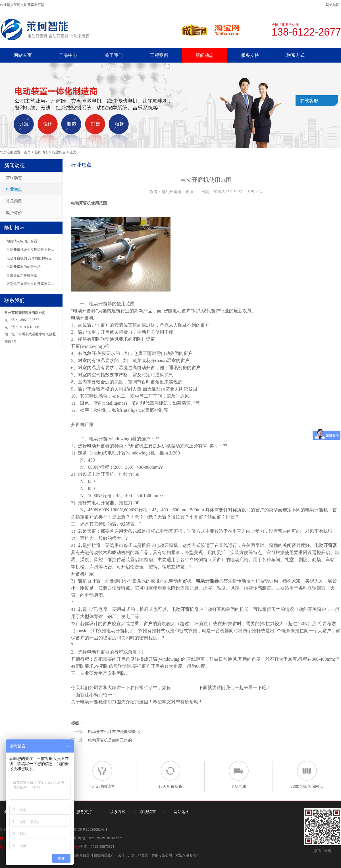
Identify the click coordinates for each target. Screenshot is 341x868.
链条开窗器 (81, 855)
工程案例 (159, 55)
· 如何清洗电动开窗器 (21, 241)
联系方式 (296, 55)
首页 (27, 152)
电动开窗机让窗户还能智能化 (114, 731)
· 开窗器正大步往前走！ (23, 275)
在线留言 (148, 812)
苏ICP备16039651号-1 (90, 830)
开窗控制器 (99, 855)
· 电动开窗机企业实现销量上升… (29, 250)
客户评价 (14, 213)
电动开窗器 (101, 304)
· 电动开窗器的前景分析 (23, 267)
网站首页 (23, 55)
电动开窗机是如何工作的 (110, 740)
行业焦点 (59, 152)
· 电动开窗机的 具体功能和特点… (30, 258)
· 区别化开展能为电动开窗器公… (29, 284)
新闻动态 (205, 55)
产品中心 (68, 55)
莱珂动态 (14, 178)
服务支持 (250, 55)
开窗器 (107, 503)
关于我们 (114, 55)
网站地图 (333, 5)
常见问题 (14, 201)
